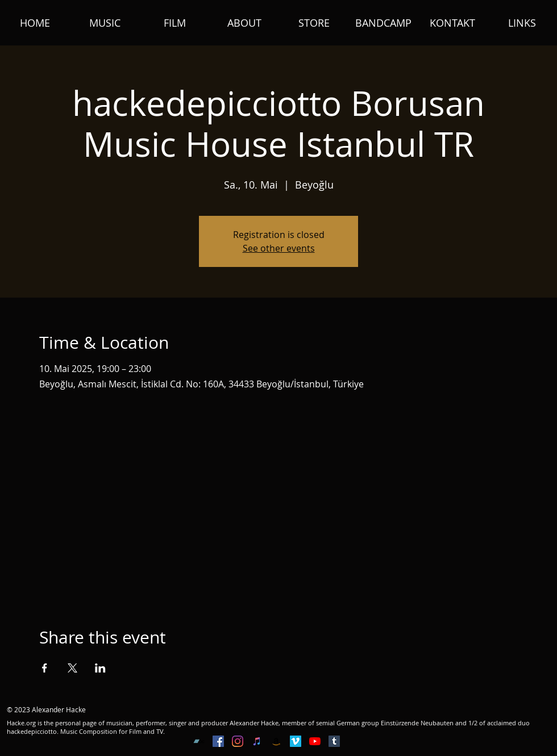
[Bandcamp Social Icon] (199, 741)
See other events (279, 248)
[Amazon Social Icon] (276, 741)
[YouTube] (315, 741)
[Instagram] (238, 741)
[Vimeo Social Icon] (296, 741)
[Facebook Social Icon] (218, 741)
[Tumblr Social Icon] (334, 741)
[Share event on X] (72, 668)
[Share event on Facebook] (45, 668)
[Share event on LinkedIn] (100, 668)
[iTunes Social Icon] (257, 741)
